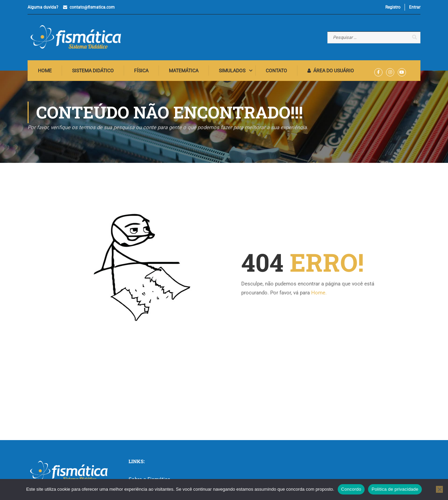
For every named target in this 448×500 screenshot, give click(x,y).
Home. (319, 293)
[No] (439, 489)
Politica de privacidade (395, 489)
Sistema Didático (93, 71)
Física (141, 71)
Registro (393, 7)
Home (45, 71)
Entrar (415, 7)
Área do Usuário (331, 71)
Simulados (232, 71)
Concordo (351, 489)
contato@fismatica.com (92, 7)
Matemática (184, 71)
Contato (276, 71)
